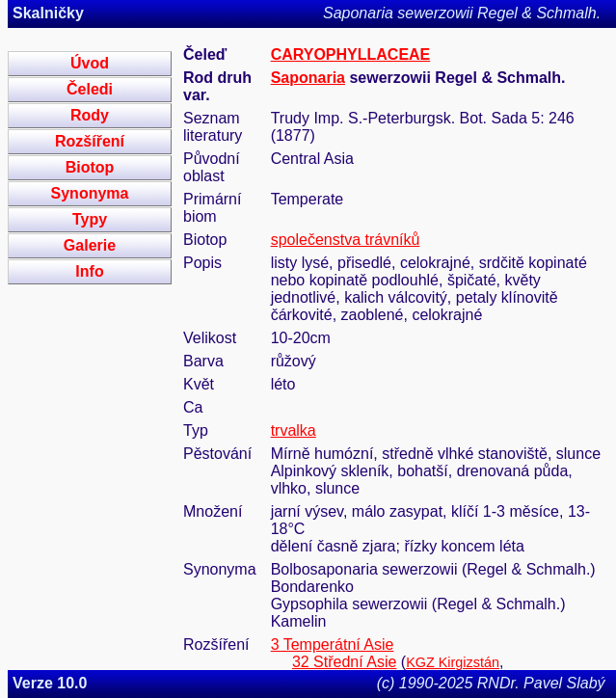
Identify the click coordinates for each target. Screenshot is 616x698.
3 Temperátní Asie (333, 644)
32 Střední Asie (345, 662)
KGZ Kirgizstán (453, 662)
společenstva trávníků (346, 240)
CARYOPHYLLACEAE (351, 54)
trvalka (294, 430)
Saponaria (308, 78)
